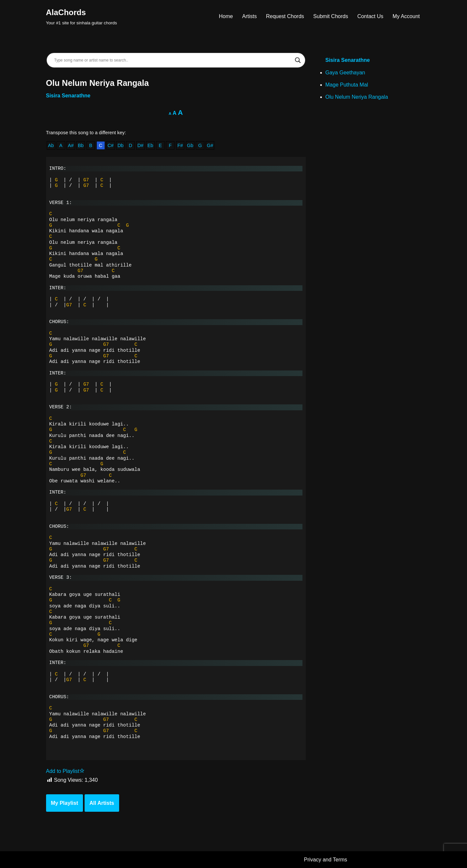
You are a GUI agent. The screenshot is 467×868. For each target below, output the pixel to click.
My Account (406, 16)
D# (140, 145)
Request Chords (285, 16)
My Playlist (65, 803)
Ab (51, 145)
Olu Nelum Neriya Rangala (357, 97)
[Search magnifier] (298, 60)
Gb (190, 145)
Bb (81, 145)
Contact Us (370, 16)
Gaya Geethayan (345, 73)
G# (210, 145)
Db (120, 145)
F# (180, 145)
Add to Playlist (65, 771)
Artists (249, 16)
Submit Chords (331, 16)
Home (226, 16)
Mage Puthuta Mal (347, 85)
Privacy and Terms (326, 860)
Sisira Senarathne (68, 96)
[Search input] (173, 60)
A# (71, 145)
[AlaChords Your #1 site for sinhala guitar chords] (82, 16)
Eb (150, 145)
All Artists (102, 803)
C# (111, 145)
